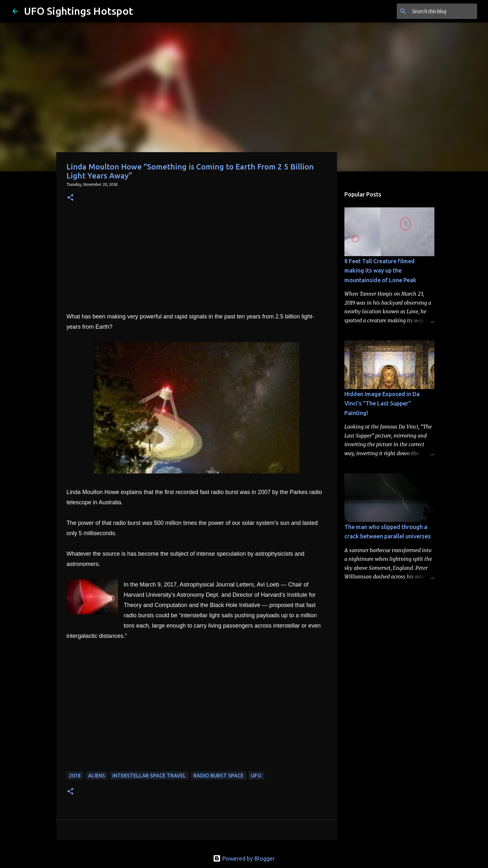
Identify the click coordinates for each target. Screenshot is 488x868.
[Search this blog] (443, 11)
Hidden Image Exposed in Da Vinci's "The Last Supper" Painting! (382, 403)
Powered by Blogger (244, 858)
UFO (256, 776)
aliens (97, 776)
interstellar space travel (149, 776)
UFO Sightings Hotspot (79, 11)
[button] (70, 198)
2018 (75, 776)
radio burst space (218, 776)
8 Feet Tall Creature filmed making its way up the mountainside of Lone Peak (380, 270)
